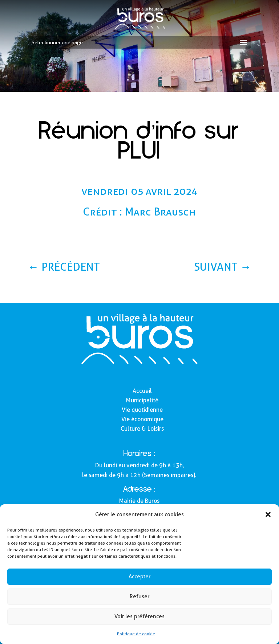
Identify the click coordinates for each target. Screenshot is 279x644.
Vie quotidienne (142, 410)
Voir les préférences (139, 616)
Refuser (139, 596)
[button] (268, 514)
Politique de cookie (136, 634)
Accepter (139, 577)
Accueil (142, 391)
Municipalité (142, 400)
